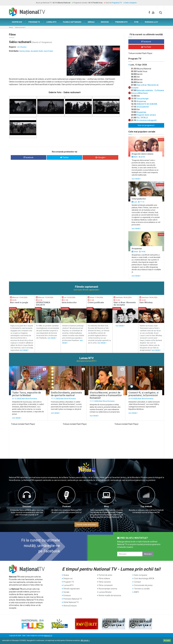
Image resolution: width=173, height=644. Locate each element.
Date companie (131, 3)
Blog (106, 506)
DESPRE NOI (17, 22)
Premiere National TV (73, 599)
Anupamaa (141, 101)
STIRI (136, 22)
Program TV (69, 582)
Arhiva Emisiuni (70, 606)
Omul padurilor (143, 107)
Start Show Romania (29, 399)
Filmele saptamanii (72, 589)
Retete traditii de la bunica (110, 595)
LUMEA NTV (51, 22)
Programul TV (117, 3)
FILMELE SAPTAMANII (72, 22)
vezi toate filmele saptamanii (86, 290)
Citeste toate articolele (86, 524)
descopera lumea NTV (87, 361)
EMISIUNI (105, 22)
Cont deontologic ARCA (144, 578)
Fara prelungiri (142, 99)
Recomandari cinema (108, 589)
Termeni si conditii (142, 589)
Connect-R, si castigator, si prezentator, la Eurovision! (144, 394)
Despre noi (68, 578)
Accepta (167, 640)
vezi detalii (136, 179)
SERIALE (91, 22)
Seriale (66, 592)
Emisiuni (27, 506)
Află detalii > (85, 640)
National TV (48, 636)
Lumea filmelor (105, 592)
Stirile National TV (71, 602)
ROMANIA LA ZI (151, 22)
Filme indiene (104, 578)
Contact (137, 582)
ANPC (137, 592)
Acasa (11, 27)
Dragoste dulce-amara (146, 115)
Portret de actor (105, 575)
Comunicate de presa (143, 585)
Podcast (67, 506)
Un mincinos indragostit (146, 120)
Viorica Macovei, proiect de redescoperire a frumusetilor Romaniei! (106, 395)
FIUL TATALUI (142, 118)
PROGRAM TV (34, 22)
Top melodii (146, 506)
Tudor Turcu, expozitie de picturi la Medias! (26, 394)
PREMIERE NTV (121, 22)
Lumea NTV (68, 585)
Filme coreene (105, 582)
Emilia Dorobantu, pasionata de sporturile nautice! (66, 394)
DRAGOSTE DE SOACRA (147, 104)
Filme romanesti (106, 585)
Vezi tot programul (146, 125)
